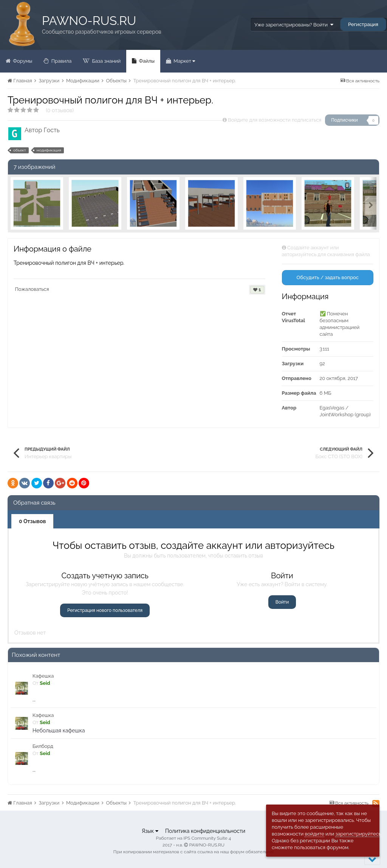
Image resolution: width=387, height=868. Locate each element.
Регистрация (363, 24)
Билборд (43, 746)
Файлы (146, 61)
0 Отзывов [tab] (32, 521)
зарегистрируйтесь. (358, 834)
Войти (282, 602)
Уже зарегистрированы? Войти (294, 25)
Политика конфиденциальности (205, 831)
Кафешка (43, 676)
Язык (150, 831)
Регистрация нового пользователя (105, 610)
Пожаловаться (32, 289)
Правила (61, 61)
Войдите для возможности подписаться (275, 120)
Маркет (184, 61)
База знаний (106, 61)
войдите (314, 834)
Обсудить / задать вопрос (327, 277)
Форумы (22, 61)
